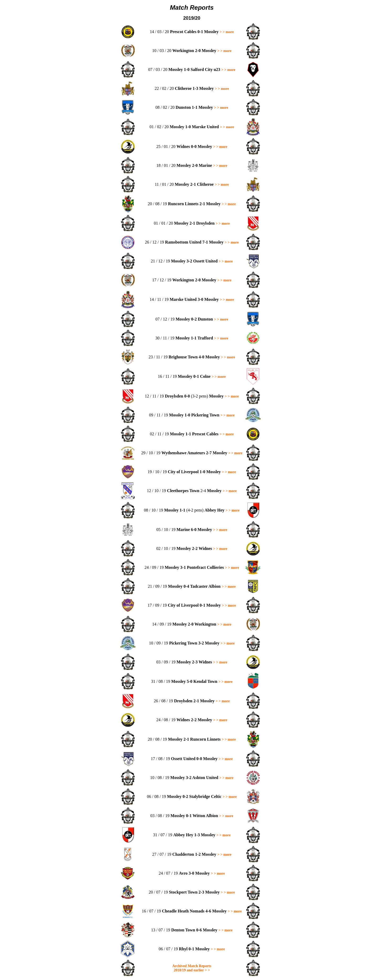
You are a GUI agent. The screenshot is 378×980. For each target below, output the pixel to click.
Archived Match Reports (192, 966)
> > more (227, 32)
